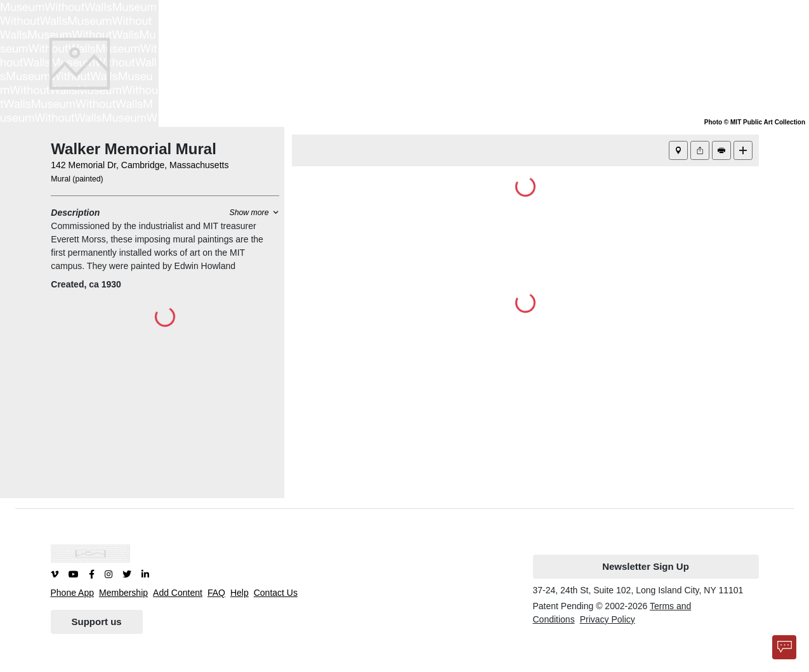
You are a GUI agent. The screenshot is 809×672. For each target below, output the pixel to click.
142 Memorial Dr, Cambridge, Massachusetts (140, 165)
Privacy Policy (608, 619)
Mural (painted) (77, 179)
